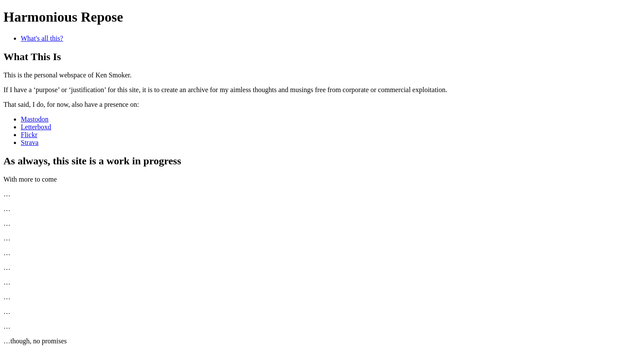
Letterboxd (36, 127)
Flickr (29, 135)
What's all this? (42, 38)
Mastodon (35, 119)
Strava (30, 142)
